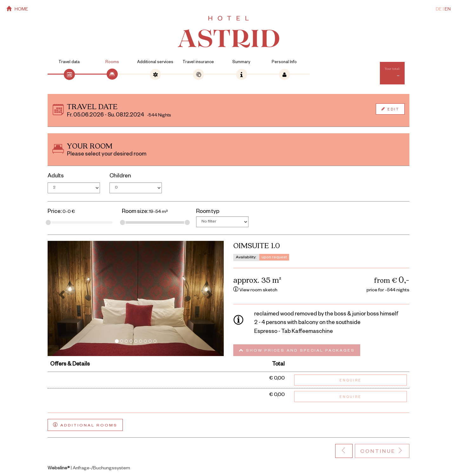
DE (439, 10)
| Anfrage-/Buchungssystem (89, 469)
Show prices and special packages (297, 350)
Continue (382, 451)
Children (120, 177)
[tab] (69, 74)
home (17, 9)
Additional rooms (85, 425)
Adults (56, 177)
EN (448, 10)
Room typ (208, 212)
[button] (61, 298)
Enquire (351, 381)
